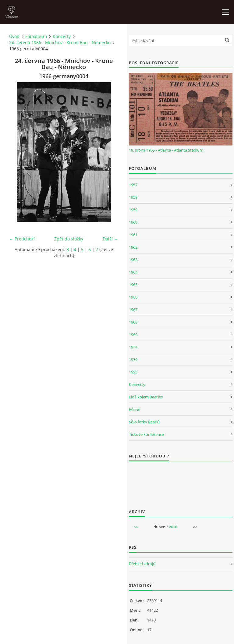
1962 (133, 247)
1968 (133, 322)
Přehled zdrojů (142, 564)
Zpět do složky (69, 239)
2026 (173, 527)
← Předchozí (22, 239)
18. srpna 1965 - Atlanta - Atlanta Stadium (166, 150)
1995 (133, 372)
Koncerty (62, 36)
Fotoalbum (36, 36)
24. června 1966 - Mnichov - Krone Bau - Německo (60, 42)
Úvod (14, 36)
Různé (135, 409)
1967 (133, 310)
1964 (133, 272)
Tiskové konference (146, 434)
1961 (133, 235)
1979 (133, 359)
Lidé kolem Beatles (146, 397)
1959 (133, 210)
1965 (133, 285)
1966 (133, 297)
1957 (133, 185)
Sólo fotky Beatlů (144, 422)
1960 (133, 222)
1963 (133, 260)
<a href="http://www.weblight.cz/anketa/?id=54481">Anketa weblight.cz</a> (181, 481)
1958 (133, 197)
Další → (110, 239)
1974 (133, 347)
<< (136, 527)
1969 (133, 334)
